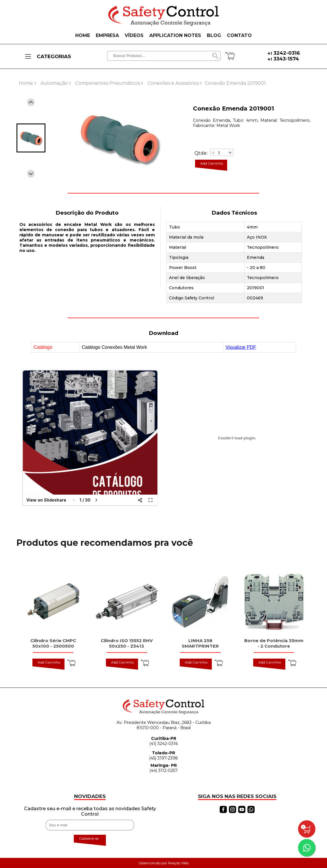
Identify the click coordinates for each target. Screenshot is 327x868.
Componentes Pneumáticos (108, 83)
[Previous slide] (31, 102)
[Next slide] (31, 174)
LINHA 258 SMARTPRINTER (200, 643)
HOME (83, 35)
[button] (31, 138)
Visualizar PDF (241, 347)
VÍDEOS (134, 35)
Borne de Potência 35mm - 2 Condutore (274, 643)
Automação (54, 83)
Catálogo (43, 347)
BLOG (214, 35)
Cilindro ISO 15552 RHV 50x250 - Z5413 (127, 643)
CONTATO (239, 35)
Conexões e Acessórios (173, 83)
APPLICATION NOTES (175, 35)
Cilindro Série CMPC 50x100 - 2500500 (53, 643)
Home (26, 83)
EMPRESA (107, 35)
